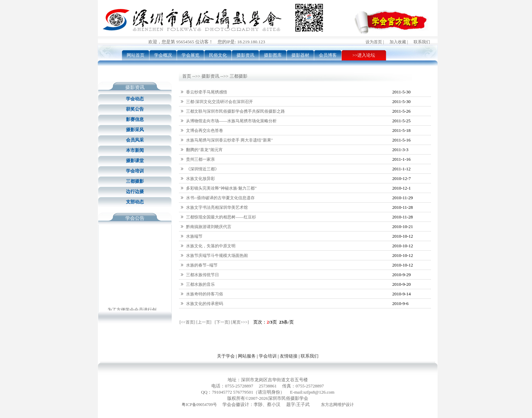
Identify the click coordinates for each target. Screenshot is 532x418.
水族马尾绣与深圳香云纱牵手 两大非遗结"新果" (229, 140)
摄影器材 (300, 55)
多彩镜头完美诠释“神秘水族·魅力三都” (221, 188)
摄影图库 (273, 55)
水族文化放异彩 (200, 179)
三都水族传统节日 (203, 275)
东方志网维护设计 (337, 405)
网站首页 (136, 55)
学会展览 (190, 55)
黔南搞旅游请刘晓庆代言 (209, 227)
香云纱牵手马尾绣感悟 (207, 92)
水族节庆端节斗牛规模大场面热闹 (217, 256)
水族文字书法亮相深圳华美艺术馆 (217, 207)
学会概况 (163, 55)
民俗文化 (218, 55)
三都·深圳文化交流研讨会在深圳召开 (219, 102)
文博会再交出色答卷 (205, 131)
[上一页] (204, 322)
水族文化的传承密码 (205, 304)
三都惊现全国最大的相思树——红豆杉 (221, 217)
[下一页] (222, 322)
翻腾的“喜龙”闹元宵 (204, 150)
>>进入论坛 (364, 55)
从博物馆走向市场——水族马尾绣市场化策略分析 (231, 121)
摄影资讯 (245, 55)
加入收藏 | (399, 42)
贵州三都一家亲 (200, 159)
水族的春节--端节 (202, 265)
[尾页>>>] (240, 322)
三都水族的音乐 (200, 284)
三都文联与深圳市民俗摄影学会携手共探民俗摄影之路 (235, 111)
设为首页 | (375, 42)
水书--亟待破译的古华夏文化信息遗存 (220, 198)
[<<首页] (187, 322)
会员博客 (328, 55)
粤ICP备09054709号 (199, 405)
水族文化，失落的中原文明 (211, 246)
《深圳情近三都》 (203, 169)
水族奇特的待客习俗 (205, 294)
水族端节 (194, 236)
